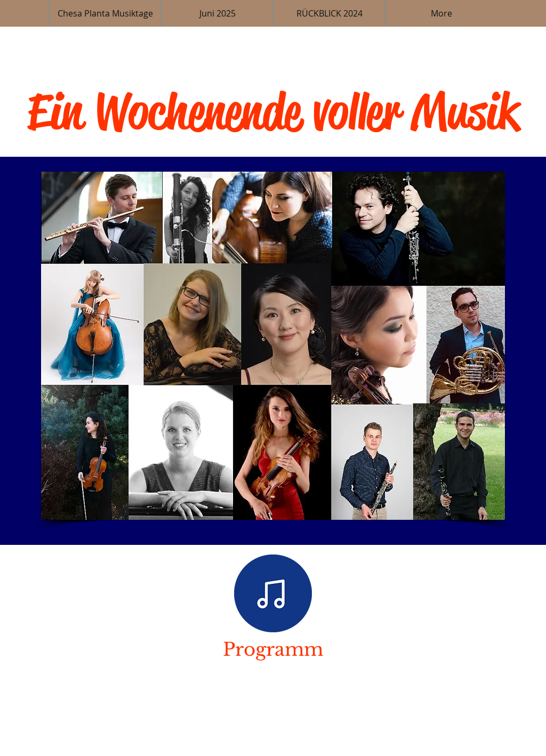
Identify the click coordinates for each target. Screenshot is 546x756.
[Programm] (273, 593)
